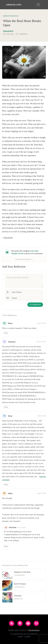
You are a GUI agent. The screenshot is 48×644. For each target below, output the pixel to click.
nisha (10, 493)
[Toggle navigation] (38, 5)
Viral (10, 416)
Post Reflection (35, 305)
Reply (6, 333)
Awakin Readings (11, 16)
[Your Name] (26, 292)
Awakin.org (14, 5)
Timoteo (12, 342)
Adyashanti (8, 31)
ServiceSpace (34, 630)
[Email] (27, 298)
